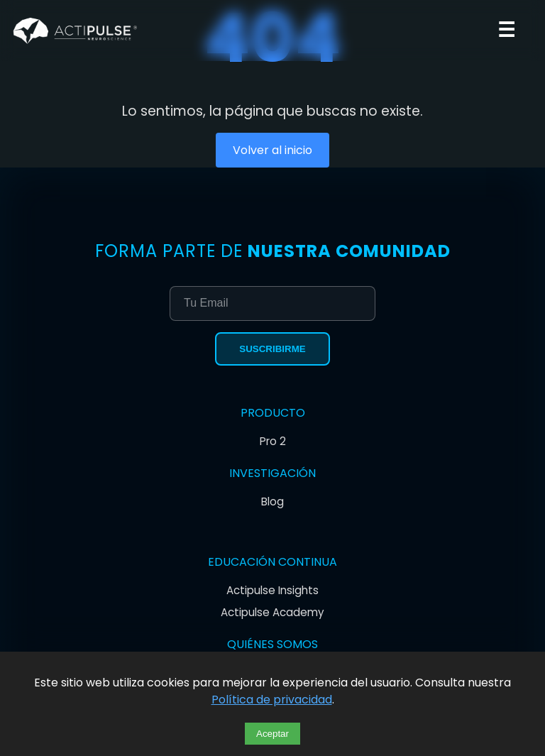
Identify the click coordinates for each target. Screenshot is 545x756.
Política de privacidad (272, 700)
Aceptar (272, 734)
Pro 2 (273, 441)
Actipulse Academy (272, 612)
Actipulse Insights (272, 590)
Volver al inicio (272, 150)
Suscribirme (272, 349)
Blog (272, 502)
